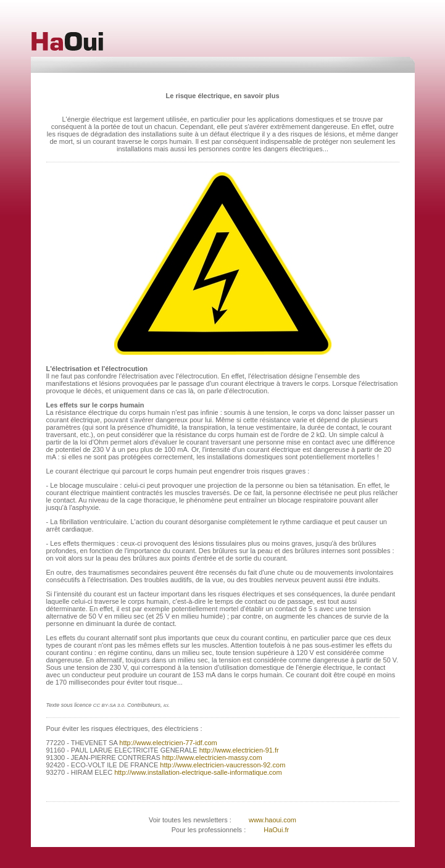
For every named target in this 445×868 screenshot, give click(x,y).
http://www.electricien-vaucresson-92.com (222, 765)
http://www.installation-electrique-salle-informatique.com (197, 772)
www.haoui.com (272, 820)
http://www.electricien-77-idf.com (167, 743)
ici (166, 705)
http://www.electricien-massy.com (211, 757)
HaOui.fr (276, 830)
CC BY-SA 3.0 (109, 705)
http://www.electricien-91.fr (239, 750)
